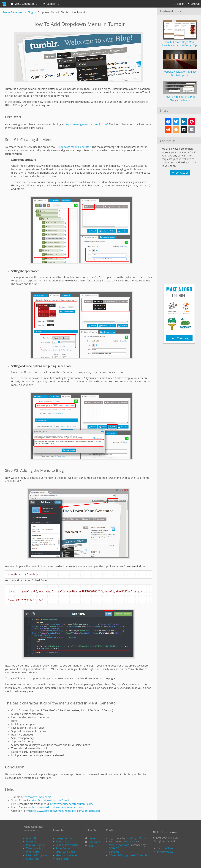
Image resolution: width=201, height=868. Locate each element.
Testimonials (34, 848)
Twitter (93, 838)
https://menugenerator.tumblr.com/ (86, 124)
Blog (91, 846)
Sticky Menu (63, 848)
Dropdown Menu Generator (74, 147)
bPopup (123, 855)
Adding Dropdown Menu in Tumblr (50, 800)
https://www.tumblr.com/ (36, 797)
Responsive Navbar (67, 845)
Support (50, 4)
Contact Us (33, 859)
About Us (32, 838)
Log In (179, 4)
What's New (33, 852)
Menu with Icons (65, 852)
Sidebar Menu (64, 842)
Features (31, 842)
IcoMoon (114, 852)
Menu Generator (22, 4)
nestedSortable (138, 855)
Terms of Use (165, 848)
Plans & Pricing (35, 845)
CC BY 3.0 (114, 848)
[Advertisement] (179, 230)
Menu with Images (66, 855)
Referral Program (37, 855)
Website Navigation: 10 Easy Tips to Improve (180, 72)
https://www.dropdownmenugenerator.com (58, 807)
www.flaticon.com (119, 845)
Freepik (131, 842)
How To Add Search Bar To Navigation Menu (180, 97)
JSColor (113, 855)
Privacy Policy (165, 852)
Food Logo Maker (136, 838)
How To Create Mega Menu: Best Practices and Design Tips (180, 42)
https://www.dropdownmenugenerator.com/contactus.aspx (66, 811)
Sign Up (193, 4)
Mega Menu (62, 859)
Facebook (94, 842)
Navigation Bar (64, 838)
